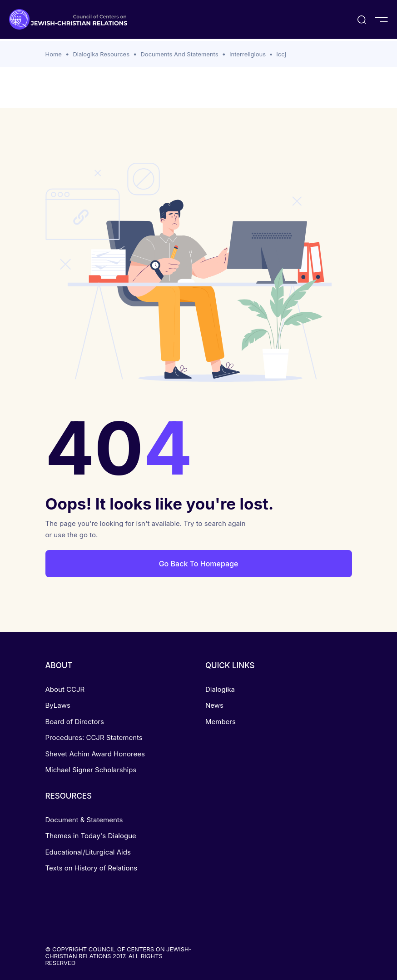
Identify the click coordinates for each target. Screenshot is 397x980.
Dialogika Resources (101, 54)
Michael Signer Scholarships (91, 770)
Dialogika (220, 689)
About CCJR (65, 689)
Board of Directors (75, 722)
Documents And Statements (179, 54)
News (214, 705)
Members (221, 722)
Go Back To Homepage (199, 564)
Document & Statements (84, 820)
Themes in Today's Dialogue (91, 836)
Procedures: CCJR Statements (94, 737)
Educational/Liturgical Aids (88, 852)
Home (54, 54)
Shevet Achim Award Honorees (95, 754)
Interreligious (248, 54)
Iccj (281, 54)
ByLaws (58, 705)
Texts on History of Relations (92, 868)
